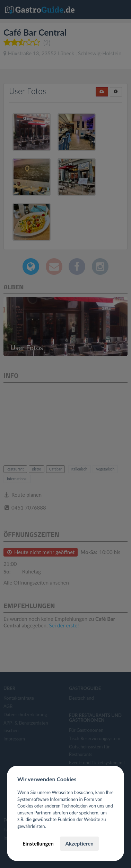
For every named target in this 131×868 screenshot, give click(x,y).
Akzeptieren (79, 843)
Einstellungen (38, 843)
